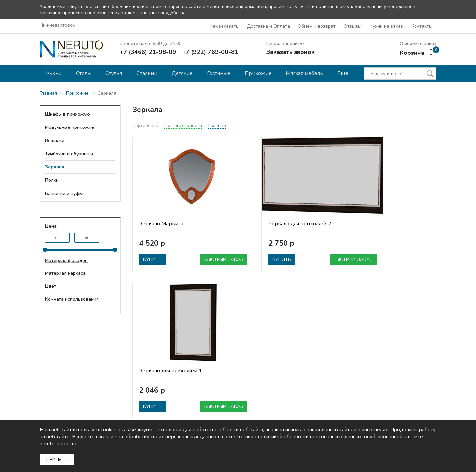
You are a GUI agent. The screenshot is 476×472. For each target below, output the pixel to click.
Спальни (148, 73)
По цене (217, 125)
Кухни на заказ (387, 26)
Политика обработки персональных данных (276, 398)
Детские (184, 73)
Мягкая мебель (308, 73)
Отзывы (354, 26)
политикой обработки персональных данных (310, 437)
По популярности (183, 125)
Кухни (54, 73)
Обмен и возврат (318, 26)
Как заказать (226, 26)
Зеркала (55, 166)
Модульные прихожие (69, 127)
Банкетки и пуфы (64, 193)
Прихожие (261, 73)
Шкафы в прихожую (67, 113)
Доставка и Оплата (270, 26)
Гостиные (221, 73)
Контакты (422, 26)
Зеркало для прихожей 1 (379, 223)
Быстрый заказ (198, 259)
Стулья (115, 73)
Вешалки (55, 140)
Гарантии (172, 368)
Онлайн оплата (268, 368)
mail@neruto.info (58, 398)
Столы (84, 73)
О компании (175, 350)
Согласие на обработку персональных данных (277, 413)
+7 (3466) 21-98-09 (148, 51)
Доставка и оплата (272, 359)
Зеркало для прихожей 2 (275, 223)
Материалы (264, 386)
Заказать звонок (291, 51)
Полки (52, 180)
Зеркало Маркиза (161, 223)
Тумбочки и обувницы (69, 153)
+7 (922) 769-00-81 (210, 51)
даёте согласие (98, 437)
